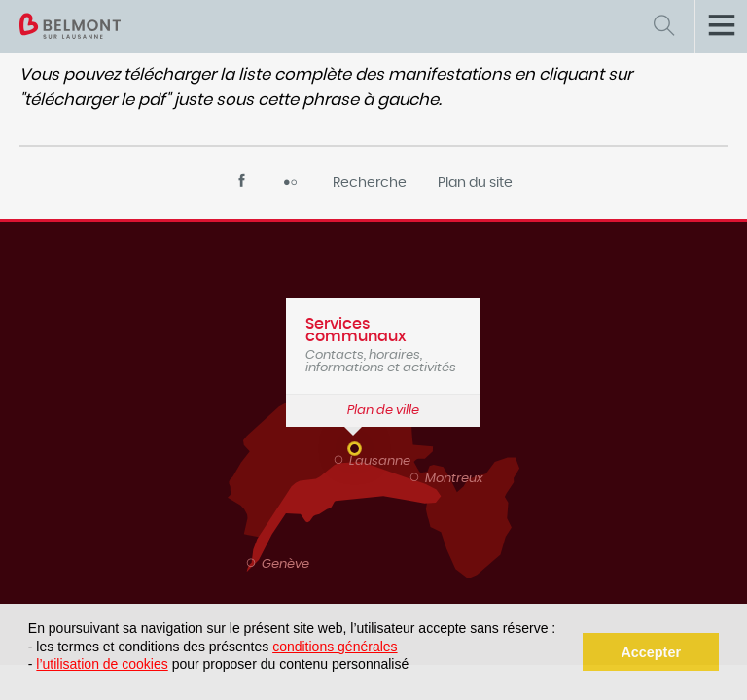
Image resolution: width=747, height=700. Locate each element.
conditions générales (335, 647)
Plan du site (475, 183)
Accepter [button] (651, 652)
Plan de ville (383, 411)
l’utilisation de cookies (102, 664)
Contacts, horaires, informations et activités (383, 345)
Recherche (370, 183)
